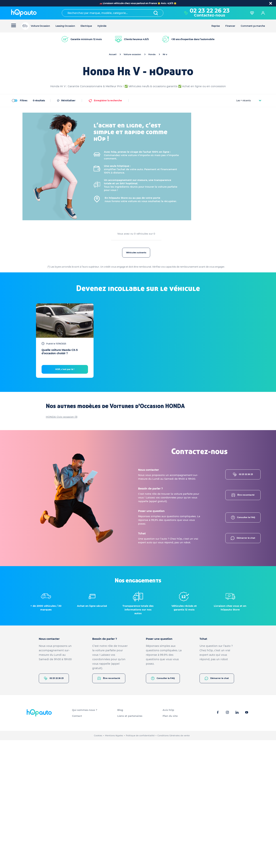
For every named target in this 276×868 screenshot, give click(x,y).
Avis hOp (168, 838)
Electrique (86, 26)
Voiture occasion (132, 54)
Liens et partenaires (130, 844)
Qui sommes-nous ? (85, 838)
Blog (120, 838)
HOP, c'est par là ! (65, 497)
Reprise (216, 26)
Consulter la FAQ (243, 645)
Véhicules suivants (167, 253)
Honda (152, 54)
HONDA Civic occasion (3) (62, 545)
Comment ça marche (253, 26)
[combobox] (113, 13)
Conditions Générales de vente (174, 863)
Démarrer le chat (243, 666)
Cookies (98, 863)
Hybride (102, 26)
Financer (230, 26)
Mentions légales (114, 863)
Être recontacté (243, 623)
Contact (77, 844)
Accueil (113, 54)
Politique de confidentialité (140, 863)
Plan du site (170, 844)
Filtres (19, 100)
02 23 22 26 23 (210, 11)
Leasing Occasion (65, 26)
